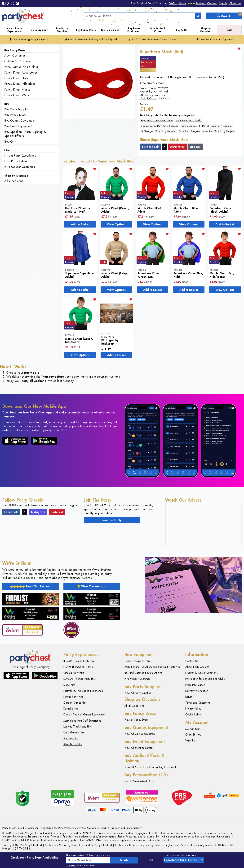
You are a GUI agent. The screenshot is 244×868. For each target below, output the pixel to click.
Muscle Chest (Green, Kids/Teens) (79, 340)
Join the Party (112, 520)
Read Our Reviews (31, 586)
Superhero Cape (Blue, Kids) (188, 275)
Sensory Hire (71, 739)
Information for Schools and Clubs (205, 679)
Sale (230, 30)
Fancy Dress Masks (17, 90)
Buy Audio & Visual (158, 30)
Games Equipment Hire (138, 661)
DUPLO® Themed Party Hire (80, 679)
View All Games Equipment (140, 734)
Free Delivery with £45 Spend (91, 39)
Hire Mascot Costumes (20, 167)
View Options (116, 224)
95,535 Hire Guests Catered (153, 39)
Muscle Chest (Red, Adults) (150, 210)
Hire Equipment (38, 30)
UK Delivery (147, 95)
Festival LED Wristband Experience (83, 691)
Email (196, 147)
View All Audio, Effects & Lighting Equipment (150, 767)
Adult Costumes (15, 55)
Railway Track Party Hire (78, 727)
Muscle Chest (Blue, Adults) (186, 210)
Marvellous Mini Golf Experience (82, 721)
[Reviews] (197, 3)
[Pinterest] (17, 4)
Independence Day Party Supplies (160, 126)
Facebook (150, 147)
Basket (229, 15)
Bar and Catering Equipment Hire (143, 673)
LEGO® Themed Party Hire (79, 661)
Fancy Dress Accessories (21, 72)
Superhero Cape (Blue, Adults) (80, 275)
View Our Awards (92, 586)
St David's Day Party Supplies (216, 126)
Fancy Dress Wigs (17, 95)
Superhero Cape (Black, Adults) (220, 210)
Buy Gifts (182, 30)
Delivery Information (197, 691)
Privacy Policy (193, 709)
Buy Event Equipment (134, 30)
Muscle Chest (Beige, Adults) (115, 275)
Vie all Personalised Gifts (139, 781)
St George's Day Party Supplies (159, 131)
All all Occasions (134, 706)
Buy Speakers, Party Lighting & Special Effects (25, 134)
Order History (193, 735)
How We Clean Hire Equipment (215, 39)
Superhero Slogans (190, 131)
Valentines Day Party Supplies (219, 131)
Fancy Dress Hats (16, 78)
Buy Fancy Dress (86, 30)
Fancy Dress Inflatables (20, 84)
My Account (192, 729)
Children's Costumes (18, 61)
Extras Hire (196, 860)
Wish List (191, 741)
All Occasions (14, 181)
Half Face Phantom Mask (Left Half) (78, 210)
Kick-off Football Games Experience (84, 715)
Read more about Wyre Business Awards (64, 578)
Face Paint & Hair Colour (21, 67)
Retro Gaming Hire (74, 733)
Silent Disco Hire (73, 744)
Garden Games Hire (75, 703)
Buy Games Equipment (20, 121)
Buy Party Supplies (62, 30)
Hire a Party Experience (14, 30)
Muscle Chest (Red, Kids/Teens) (222, 275)
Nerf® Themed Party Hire (78, 667)
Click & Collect (149, 99)
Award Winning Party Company (29, 39)
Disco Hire (69, 685)
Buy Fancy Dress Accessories (157, 121)
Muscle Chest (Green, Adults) (115, 210)
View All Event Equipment (139, 748)
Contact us (71, 866)
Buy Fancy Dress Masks (189, 121)
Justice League (189, 126)
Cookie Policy (193, 715)
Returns (190, 697)
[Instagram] (13, 4)
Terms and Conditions (198, 703)
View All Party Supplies (138, 693)
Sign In (223, 3)
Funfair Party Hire (73, 697)
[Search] (198, 16)
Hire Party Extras (16, 161)
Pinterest (178, 147)
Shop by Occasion (206, 30)
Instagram (38, 512)
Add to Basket (80, 224)
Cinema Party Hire (74, 673)
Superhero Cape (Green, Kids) (148, 275)
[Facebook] (4, 4)
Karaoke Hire (71, 709)
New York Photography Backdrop (110, 340)
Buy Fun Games (110, 30)
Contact (212, 3)
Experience (175, 860)
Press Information (195, 685)
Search (124, 860)
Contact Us (192, 661)
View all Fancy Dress (137, 720)
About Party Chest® (197, 667)
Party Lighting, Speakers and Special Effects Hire (153, 667)
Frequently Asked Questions (202, 673)
